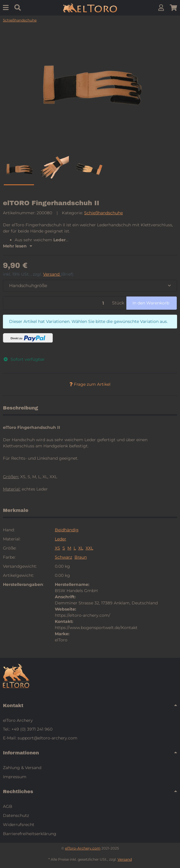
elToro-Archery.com (83, 848)
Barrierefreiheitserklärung (30, 834)
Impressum (15, 777)
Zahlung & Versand (22, 768)
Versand (52, 274)
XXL (89, 548)
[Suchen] (18, 8)
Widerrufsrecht (19, 825)
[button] (161, 8)
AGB (8, 806)
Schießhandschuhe (103, 213)
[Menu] (6, 8)
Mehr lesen (18, 246)
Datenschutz (16, 815)
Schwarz (63, 557)
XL (81, 548)
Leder (61, 539)
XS (57, 548)
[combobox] (90, 286)
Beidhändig (67, 530)
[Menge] (57, 303)
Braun (81, 557)
